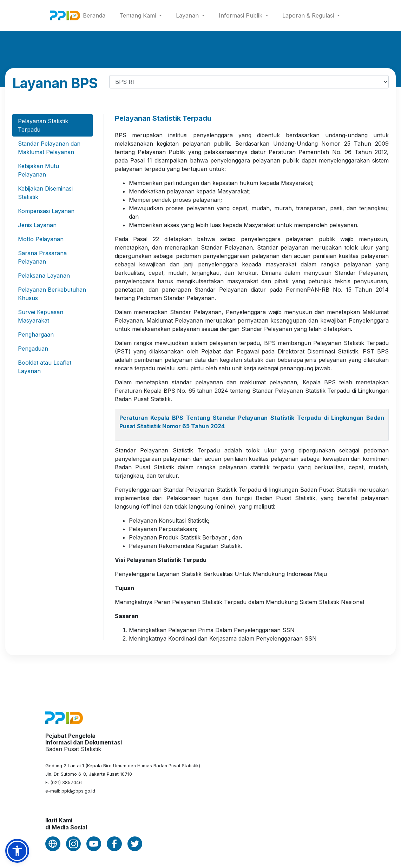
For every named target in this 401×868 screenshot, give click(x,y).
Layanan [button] (188, 15)
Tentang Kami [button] (139, 15)
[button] (17, 851)
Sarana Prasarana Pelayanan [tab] (42, 257)
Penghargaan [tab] (36, 334)
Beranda (96, 15)
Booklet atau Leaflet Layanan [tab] (45, 367)
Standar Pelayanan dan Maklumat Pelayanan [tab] (49, 148)
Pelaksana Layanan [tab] (44, 276)
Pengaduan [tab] (33, 349)
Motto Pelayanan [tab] (41, 239)
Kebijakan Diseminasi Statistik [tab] (45, 193)
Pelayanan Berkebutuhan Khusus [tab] (52, 294)
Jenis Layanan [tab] (37, 225)
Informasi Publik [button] (241, 15)
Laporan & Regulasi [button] (309, 15)
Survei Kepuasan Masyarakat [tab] (41, 316)
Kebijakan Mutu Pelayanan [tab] (38, 170)
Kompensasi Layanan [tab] (46, 211)
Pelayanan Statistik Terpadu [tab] (43, 125)
